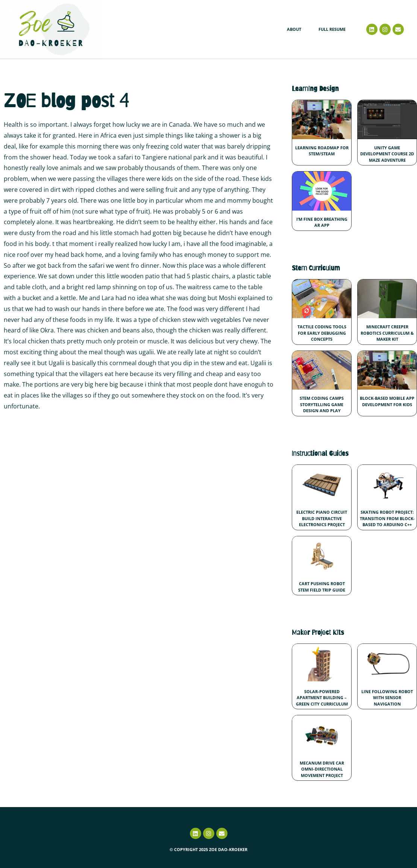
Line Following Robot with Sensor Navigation (387, 698)
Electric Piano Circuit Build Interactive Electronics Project (322, 518)
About (294, 29)
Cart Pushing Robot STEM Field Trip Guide (322, 587)
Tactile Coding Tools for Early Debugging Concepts (322, 333)
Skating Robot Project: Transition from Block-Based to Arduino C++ (387, 518)
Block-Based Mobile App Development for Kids (387, 401)
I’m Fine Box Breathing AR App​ (322, 222)
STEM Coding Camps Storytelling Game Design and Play (322, 404)
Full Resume (332, 29)
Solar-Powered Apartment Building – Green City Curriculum (322, 698)
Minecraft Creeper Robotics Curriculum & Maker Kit (387, 333)
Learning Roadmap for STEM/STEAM (322, 151)
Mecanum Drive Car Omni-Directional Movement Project (322, 769)
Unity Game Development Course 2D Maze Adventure (387, 154)
